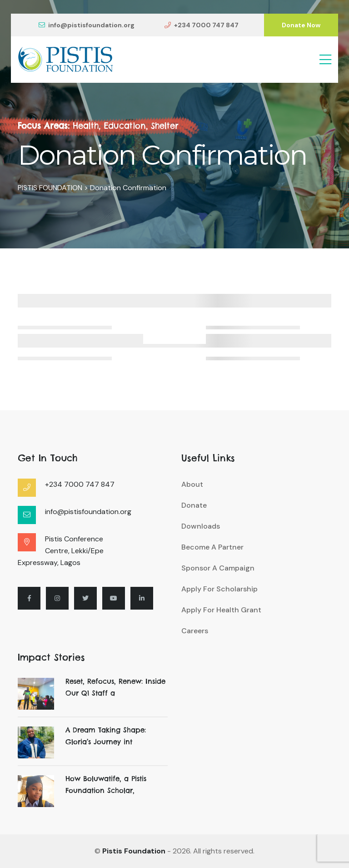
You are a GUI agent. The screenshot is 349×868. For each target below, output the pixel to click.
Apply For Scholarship (219, 589)
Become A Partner (212, 547)
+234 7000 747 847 (202, 25)
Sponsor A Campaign (218, 568)
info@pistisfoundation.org (87, 25)
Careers (195, 631)
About (192, 484)
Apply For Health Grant (221, 610)
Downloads (201, 526)
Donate (194, 505)
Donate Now (301, 25)
